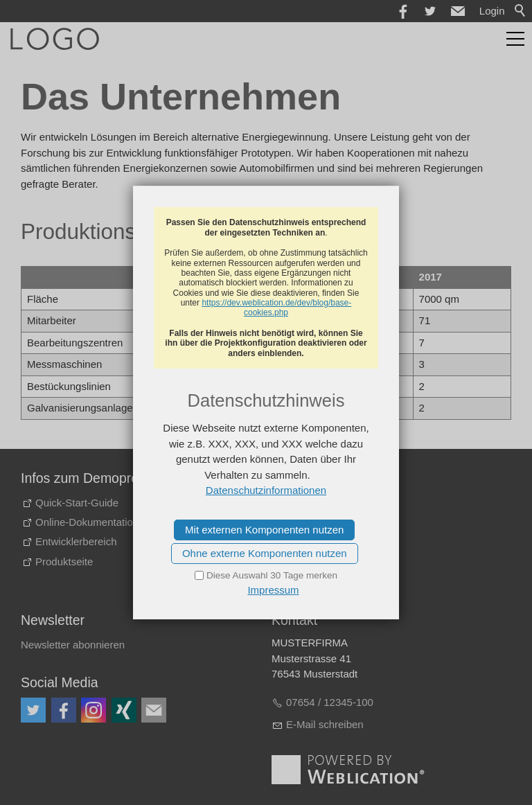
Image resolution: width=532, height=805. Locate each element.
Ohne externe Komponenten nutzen (265, 553)
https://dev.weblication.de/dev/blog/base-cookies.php (276, 308)
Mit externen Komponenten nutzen (264, 530)
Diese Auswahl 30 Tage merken (272, 575)
